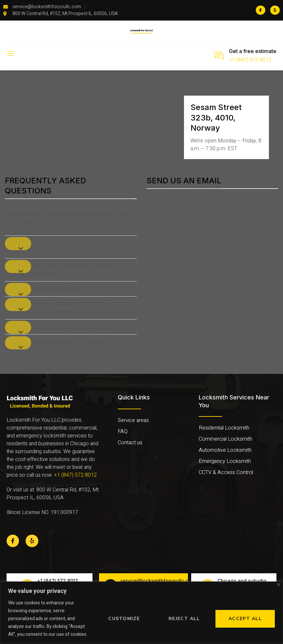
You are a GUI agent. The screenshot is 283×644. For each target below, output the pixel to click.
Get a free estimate (253, 51)
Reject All (184, 619)
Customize (124, 619)
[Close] (279, 585)
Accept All (245, 619)
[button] (157, 459)
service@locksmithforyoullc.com (158, 581)
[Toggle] (18, 244)
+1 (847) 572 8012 (250, 60)
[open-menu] (10, 54)
